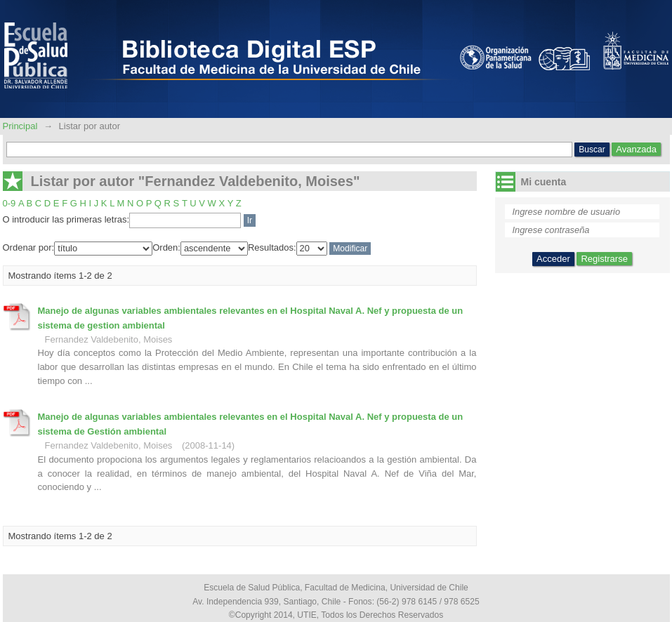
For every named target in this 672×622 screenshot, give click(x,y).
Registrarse (604, 259)
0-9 (9, 203)
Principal (21, 126)
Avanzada (636, 149)
